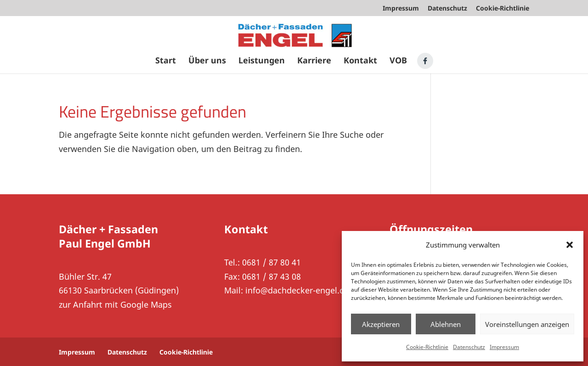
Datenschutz (469, 347)
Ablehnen (446, 324)
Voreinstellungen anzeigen (527, 324)
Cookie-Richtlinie (427, 347)
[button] (570, 245)
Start (166, 61)
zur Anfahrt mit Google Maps (115, 304)
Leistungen (262, 61)
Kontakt (360, 61)
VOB (398, 61)
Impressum (504, 347)
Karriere (314, 61)
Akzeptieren (381, 324)
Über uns (207, 61)
